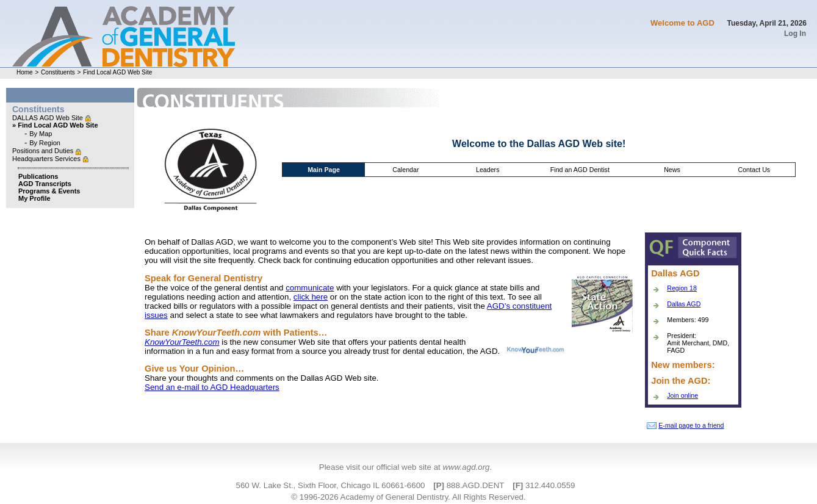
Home (25, 72)
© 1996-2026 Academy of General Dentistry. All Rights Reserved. (408, 497)
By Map (41, 134)
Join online (682, 395)
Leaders (488, 170)
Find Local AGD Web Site (117, 72)
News (672, 170)
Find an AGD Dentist (580, 170)
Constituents (58, 72)
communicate (310, 288)
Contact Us (754, 170)
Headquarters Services (47, 159)
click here (311, 297)
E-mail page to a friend (685, 425)
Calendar (405, 170)
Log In (795, 34)
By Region (45, 143)
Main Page (324, 170)
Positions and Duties (44, 151)
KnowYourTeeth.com (182, 342)
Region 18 (682, 288)
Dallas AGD (684, 304)
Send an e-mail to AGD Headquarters (212, 387)
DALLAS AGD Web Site (49, 118)
